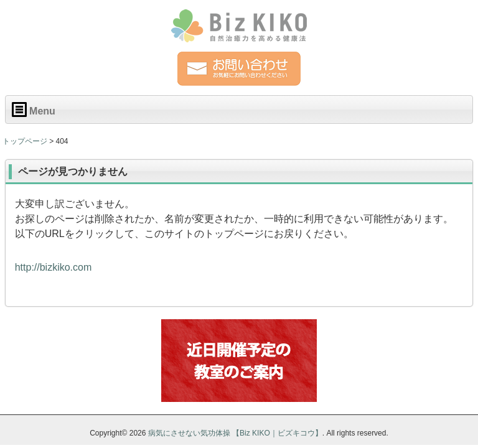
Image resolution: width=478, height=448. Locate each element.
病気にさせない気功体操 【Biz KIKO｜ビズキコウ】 (235, 433)
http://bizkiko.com (54, 267)
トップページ (25, 141)
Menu (34, 110)
